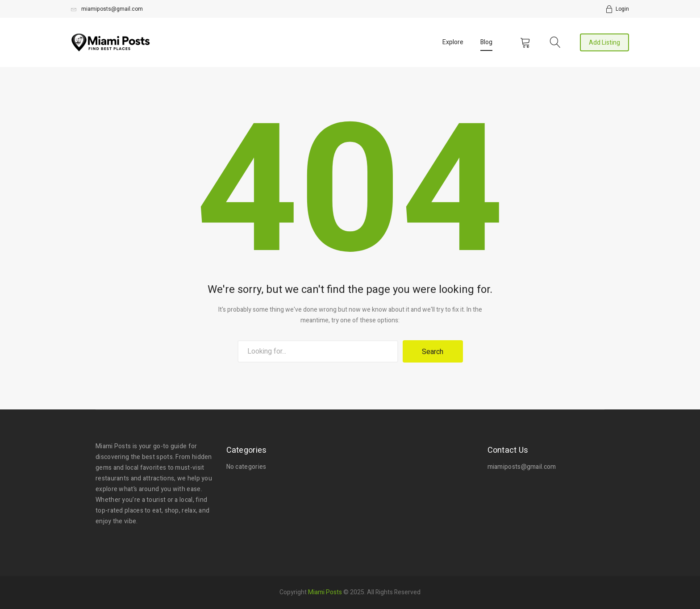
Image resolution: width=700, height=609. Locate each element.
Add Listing (604, 43)
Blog (486, 42)
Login (622, 9)
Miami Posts (325, 592)
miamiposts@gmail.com (107, 9)
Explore (453, 42)
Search (433, 352)
